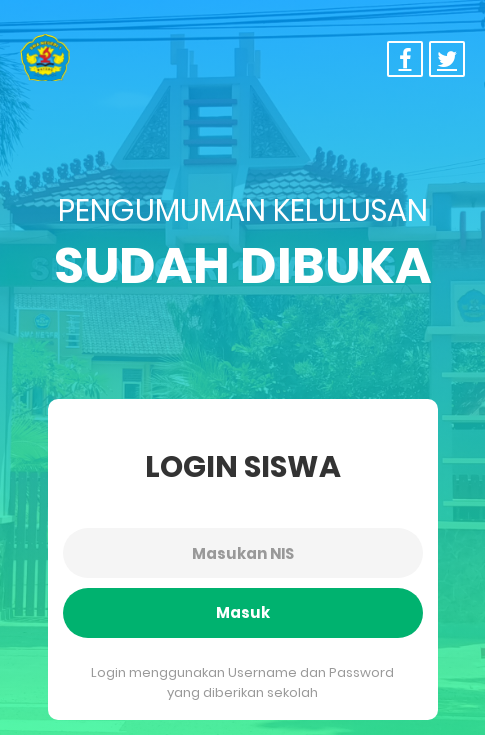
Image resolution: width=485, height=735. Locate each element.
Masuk (243, 612)
